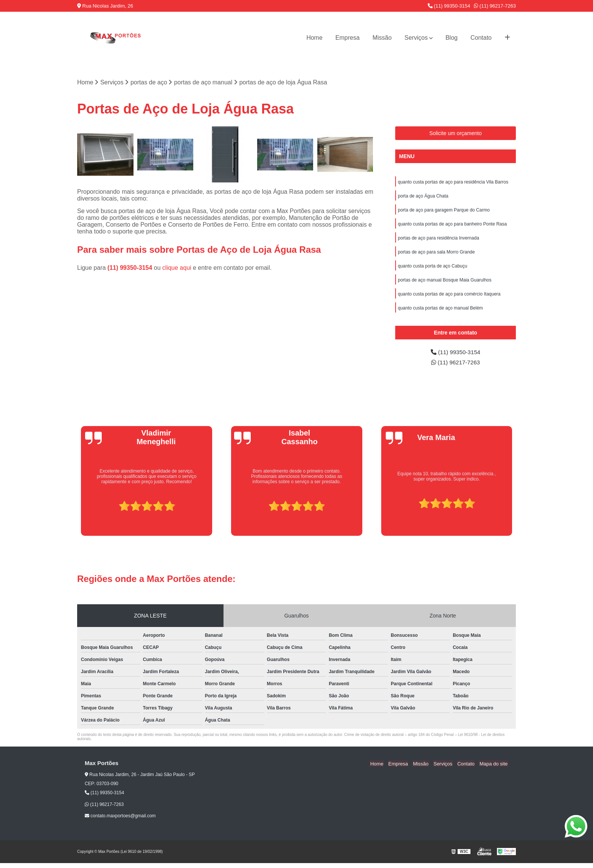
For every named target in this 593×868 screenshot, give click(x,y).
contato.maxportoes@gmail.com (120, 821)
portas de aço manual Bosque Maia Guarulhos (445, 283)
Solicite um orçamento (456, 134)
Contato (481, 38)
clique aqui (177, 268)
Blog (452, 38)
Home (314, 38)
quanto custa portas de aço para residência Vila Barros (453, 182)
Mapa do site (494, 768)
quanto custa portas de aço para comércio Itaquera (449, 297)
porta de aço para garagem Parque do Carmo (444, 211)
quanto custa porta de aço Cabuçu (432, 269)
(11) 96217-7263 (495, 6)
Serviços (416, 38)
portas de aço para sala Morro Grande (436, 254)
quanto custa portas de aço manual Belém (440, 312)
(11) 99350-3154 (449, 6)
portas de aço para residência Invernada (439, 240)
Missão (382, 38)
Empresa (348, 38)
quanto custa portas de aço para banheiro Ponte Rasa (452, 226)
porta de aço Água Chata (423, 197)
